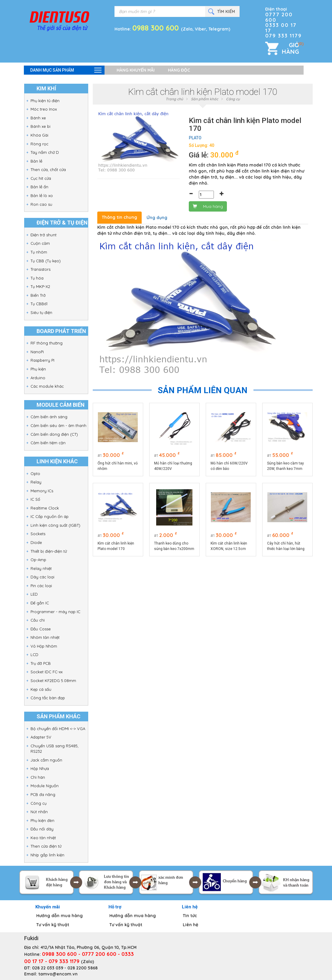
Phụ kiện (38, 369)
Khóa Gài (39, 135)
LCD (34, 655)
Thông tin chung (119, 217)
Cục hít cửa (41, 178)
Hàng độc (179, 70)
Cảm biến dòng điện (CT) (54, 434)
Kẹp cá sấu (41, 689)
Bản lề (36, 161)
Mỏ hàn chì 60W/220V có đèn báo (229, 466)
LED (34, 594)
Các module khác (47, 386)
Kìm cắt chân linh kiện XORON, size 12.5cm (229, 546)
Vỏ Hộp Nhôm (44, 646)
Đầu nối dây (42, 829)
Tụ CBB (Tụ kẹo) (46, 261)
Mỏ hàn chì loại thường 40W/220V (173, 466)
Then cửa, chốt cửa (48, 170)
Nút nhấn (39, 812)
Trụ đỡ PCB (41, 663)
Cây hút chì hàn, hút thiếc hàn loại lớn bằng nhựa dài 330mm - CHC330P (286, 546)
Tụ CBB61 (39, 304)
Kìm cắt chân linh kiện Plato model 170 (116, 546)
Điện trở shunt (44, 235)
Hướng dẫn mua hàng (60, 916)
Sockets (38, 534)
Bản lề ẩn (39, 187)
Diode (36, 542)
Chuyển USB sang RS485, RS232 (55, 749)
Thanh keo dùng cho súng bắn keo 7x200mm (174, 546)
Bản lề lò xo (42, 196)
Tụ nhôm (39, 252)
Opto (35, 474)
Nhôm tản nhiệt (45, 637)
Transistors (40, 269)
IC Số (35, 499)
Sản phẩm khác (205, 99)
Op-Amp (38, 560)
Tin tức (190, 916)
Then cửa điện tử (46, 846)
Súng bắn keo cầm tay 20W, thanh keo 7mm (285, 466)
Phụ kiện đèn (42, 820)
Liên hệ (190, 925)
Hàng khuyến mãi (136, 70)
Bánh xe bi (40, 126)
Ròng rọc (39, 144)
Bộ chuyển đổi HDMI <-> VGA (58, 729)
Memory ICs (42, 491)
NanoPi (37, 352)
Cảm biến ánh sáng (49, 417)
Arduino (38, 378)
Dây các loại (42, 577)
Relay (36, 482)
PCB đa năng (43, 794)
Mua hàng (208, 206)
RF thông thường (47, 343)
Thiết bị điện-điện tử (49, 551)
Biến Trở (38, 295)
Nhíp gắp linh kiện (47, 855)
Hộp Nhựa (40, 768)
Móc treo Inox (44, 109)
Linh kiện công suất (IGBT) (55, 525)
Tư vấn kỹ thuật (53, 925)
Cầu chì (38, 620)
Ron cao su (41, 204)
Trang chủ (174, 99)
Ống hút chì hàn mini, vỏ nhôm (118, 466)
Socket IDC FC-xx (47, 672)
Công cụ (39, 803)
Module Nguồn (45, 786)
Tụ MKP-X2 (40, 286)
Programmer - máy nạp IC (55, 612)
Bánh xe (38, 118)
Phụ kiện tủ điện (45, 101)
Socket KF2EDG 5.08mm (53, 681)
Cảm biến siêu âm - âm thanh (58, 425)
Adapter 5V (41, 737)
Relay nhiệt (41, 568)
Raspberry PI (42, 360)
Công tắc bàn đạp (48, 698)
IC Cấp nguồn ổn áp (50, 516)
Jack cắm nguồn (46, 760)
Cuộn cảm (40, 243)
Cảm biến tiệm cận (48, 443)
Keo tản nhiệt (43, 838)
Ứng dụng (157, 218)
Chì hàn (38, 777)
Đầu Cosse (41, 629)
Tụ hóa (37, 278)
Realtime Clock (45, 508)
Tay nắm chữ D (45, 152)
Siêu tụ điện (41, 312)
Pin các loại (41, 586)
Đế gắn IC (40, 603)
